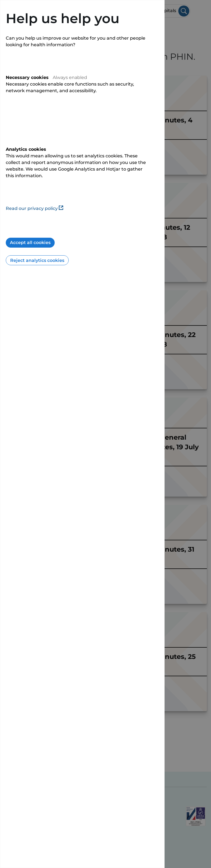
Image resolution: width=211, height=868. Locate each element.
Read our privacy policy (34, 208)
